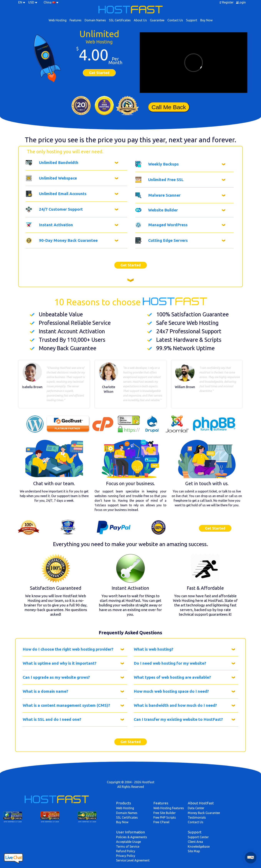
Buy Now (206, 20)
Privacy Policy (126, 856)
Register (228, 2)
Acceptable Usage (128, 842)
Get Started (99, 73)
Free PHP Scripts (165, 817)
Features (76, 20)
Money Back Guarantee (204, 813)
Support (192, 20)
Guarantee (157, 20)
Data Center (196, 808)
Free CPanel (161, 822)
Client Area (195, 842)
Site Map (194, 851)
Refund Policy (126, 851)
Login (242, 2)
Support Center (198, 837)
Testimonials (197, 817)
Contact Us (175, 20)
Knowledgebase (199, 846)
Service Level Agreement (133, 860)
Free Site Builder (165, 813)
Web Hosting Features (169, 808)
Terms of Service (128, 846)
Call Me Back (169, 107)
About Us (140, 20)
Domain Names (95, 20)
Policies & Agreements (132, 837)
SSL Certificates (120, 20)
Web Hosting (58, 20)
